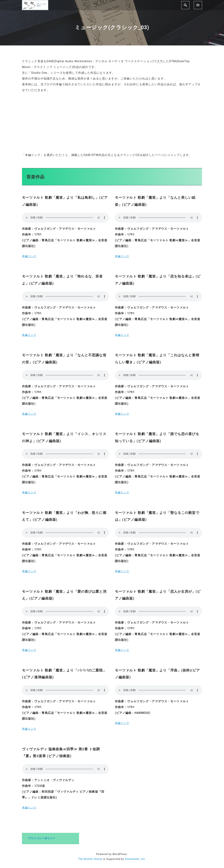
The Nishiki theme (90, 859)
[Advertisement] (112, 123)
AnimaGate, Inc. (135, 859)
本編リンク (30, 256)
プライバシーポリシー (42, 838)
